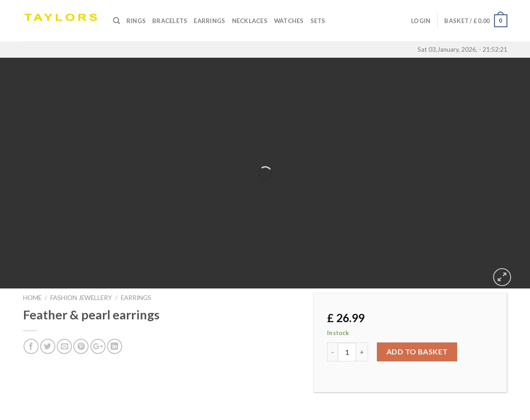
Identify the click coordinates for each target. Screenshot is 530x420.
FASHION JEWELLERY (81, 298)
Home (32, 298)
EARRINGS (136, 298)
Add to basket (417, 351)
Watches (289, 21)
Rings (136, 21)
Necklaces (250, 21)
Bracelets (170, 21)
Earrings (209, 21)
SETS (318, 21)
